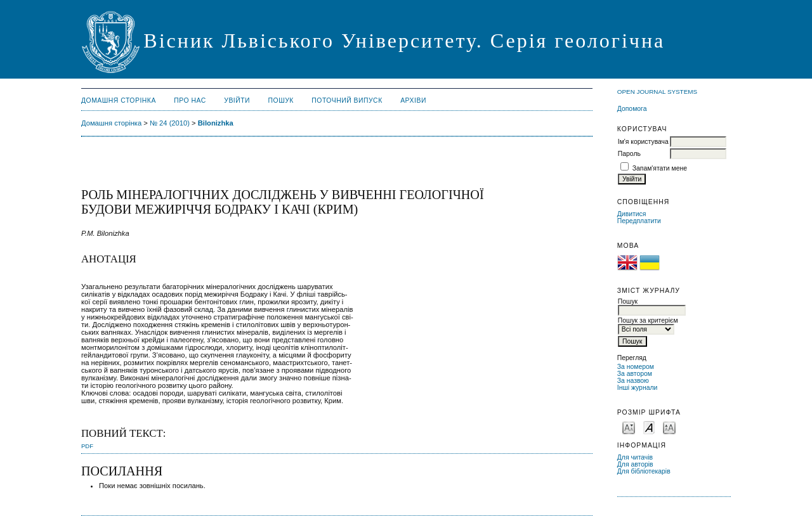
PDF (87, 446)
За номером (636, 367)
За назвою (633, 381)
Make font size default (649, 427)
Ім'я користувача (643, 142)
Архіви (413, 100)
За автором (635, 374)
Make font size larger (669, 427)
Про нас (190, 100)
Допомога (632, 109)
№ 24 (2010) (170, 123)
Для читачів (635, 457)
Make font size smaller (629, 427)
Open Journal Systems (657, 92)
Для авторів (635, 464)
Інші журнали (637, 388)
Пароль (629, 154)
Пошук (281, 100)
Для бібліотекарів (644, 471)
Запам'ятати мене (660, 168)
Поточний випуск (347, 100)
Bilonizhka (216, 123)
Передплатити (639, 221)
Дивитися (632, 214)
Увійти (237, 100)
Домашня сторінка (119, 100)
